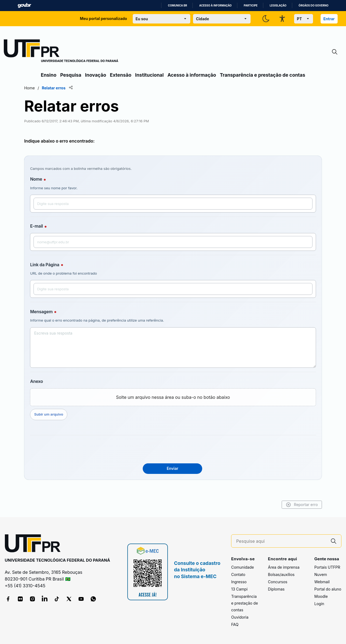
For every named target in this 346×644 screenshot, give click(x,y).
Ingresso (239, 582)
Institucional (149, 75)
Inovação (96, 75)
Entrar (329, 19)
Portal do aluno (328, 589)
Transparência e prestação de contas (262, 75)
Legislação (278, 6)
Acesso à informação (215, 6)
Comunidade (242, 567)
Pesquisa (71, 75)
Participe (251, 6)
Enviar (173, 468)
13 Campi (239, 589)
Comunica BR (177, 6)
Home (47, 88)
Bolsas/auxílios (281, 574)
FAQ (235, 624)
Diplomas (276, 589)
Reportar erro (285, 505)
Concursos (278, 582)
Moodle (321, 596)
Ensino (49, 75)
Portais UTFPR (327, 567)
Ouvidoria (240, 617)
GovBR (24, 6)
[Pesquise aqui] (281, 541)
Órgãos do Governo (314, 6)
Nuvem (321, 574)
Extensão (121, 75)
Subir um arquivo (66, 414)
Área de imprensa (284, 567)
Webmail (322, 582)
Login (319, 604)
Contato (238, 574)
